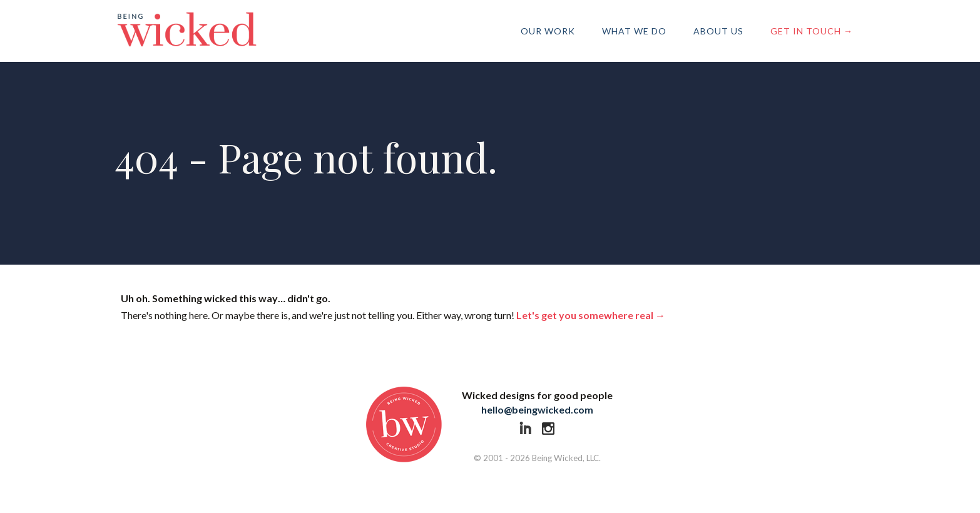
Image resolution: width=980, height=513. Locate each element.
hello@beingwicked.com (537, 409)
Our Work (548, 31)
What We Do (634, 31)
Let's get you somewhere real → (591, 315)
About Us (718, 31)
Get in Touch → (812, 31)
